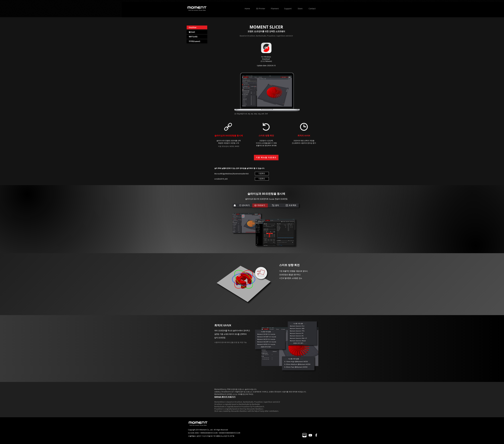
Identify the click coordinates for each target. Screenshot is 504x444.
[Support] (288, 9)
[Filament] (275, 9)
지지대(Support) (194, 41)
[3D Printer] (261, 9)
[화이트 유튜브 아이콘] (310, 435)
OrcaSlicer (193, 27)
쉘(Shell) (192, 32)
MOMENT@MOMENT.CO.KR (230, 433)
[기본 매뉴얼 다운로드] (266, 158)
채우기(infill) (193, 37)
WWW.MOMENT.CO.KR (209, 433)
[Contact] (312, 9)
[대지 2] (304, 435)
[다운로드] (262, 174)
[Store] (300, 9)
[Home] (247, 9)
